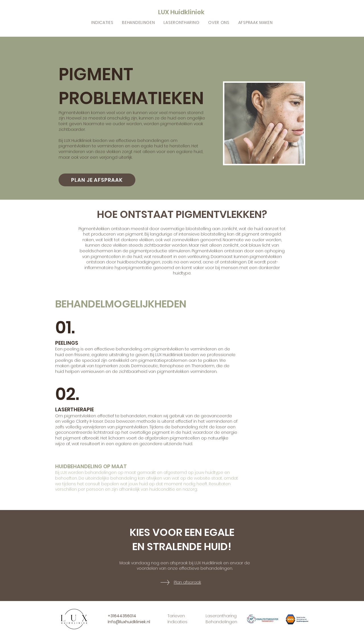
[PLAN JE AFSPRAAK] (97, 180)
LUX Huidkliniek (181, 12)
